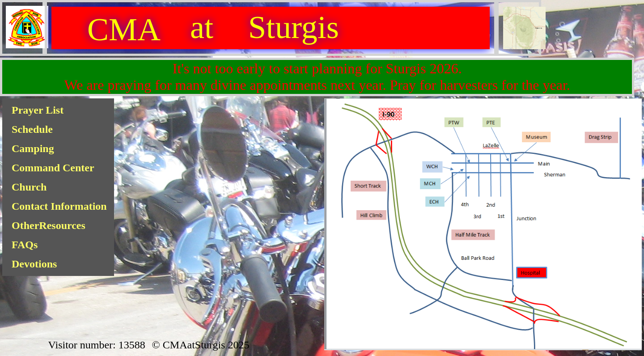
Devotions (34, 264)
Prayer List (38, 110)
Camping (33, 148)
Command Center (53, 168)
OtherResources (49, 225)
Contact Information (59, 206)
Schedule (32, 129)
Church (29, 187)
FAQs (25, 245)
